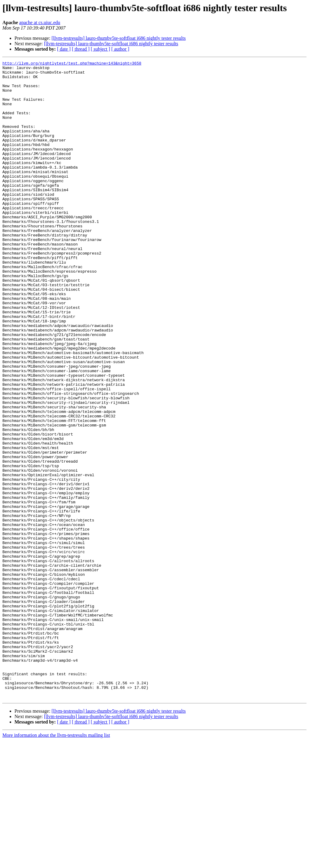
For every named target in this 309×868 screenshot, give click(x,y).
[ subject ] (100, 49)
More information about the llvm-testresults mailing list (56, 863)
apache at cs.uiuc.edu (40, 22)
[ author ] (120, 49)
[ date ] (64, 49)
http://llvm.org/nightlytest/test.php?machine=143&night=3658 (72, 64)
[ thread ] (81, 49)
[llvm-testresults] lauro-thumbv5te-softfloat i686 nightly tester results (119, 38)
